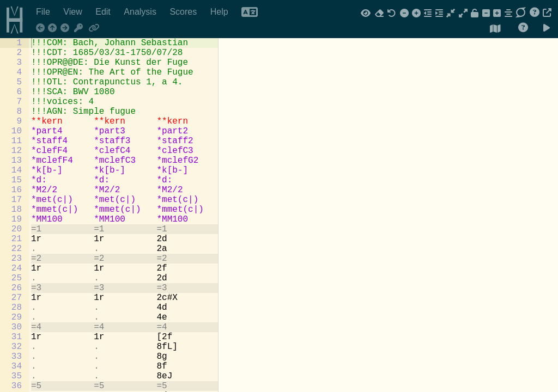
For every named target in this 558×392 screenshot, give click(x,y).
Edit (104, 12)
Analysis (141, 12)
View (74, 12)
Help (220, 12)
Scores (184, 12)
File (44, 12)
